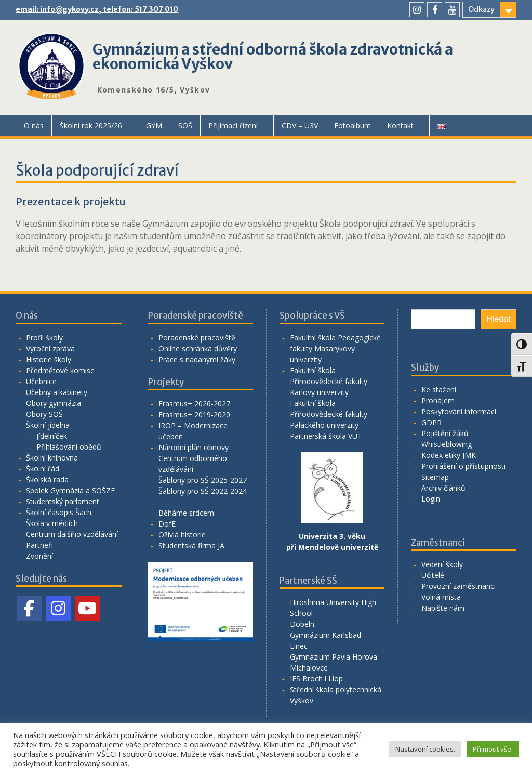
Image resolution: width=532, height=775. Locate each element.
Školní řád (43, 469)
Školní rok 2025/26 (91, 126)
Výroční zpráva (50, 349)
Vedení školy (442, 564)
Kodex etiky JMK (449, 455)
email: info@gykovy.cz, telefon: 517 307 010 (97, 9)
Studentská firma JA (191, 546)
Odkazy (481, 9)
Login (431, 499)
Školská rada (47, 480)
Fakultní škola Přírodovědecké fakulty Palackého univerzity (329, 414)
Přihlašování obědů (69, 447)
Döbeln (302, 624)
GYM (154, 126)
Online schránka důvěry (198, 349)
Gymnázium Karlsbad (325, 635)
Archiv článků (443, 488)
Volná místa (441, 597)
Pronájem (438, 400)
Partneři (39, 545)
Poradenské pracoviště (197, 338)
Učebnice (41, 381)
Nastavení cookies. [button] (425, 749)
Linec (299, 646)
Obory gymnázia (54, 403)
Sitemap (435, 477)
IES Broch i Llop (316, 679)
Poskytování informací (459, 411)
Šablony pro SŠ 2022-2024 (203, 491)
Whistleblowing (447, 444)
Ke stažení (439, 390)
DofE (167, 524)
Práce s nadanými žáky (197, 359)
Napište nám (443, 608)
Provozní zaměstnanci (458, 586)
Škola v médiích (52, 523)
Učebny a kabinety (57, 392)
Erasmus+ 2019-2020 (194, 415)
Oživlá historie (182, 535)
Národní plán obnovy (194, 447)
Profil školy (44, 338)
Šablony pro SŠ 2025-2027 (203, 480)
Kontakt (400, 126)
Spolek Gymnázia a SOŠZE (70, 490)
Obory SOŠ (44, 414)
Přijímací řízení (233, 126)
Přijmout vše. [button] (493, 749)
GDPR (431, 422)
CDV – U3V (300, 126)
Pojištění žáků (445, 433)
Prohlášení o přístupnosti (463, 466)
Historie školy (49, 359)
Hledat (498, 319)
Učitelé (433, 575)
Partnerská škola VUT (326, 436)
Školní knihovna (52, 458)
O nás (34, 126)
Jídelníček (52, 436)
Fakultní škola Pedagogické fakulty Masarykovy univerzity (335, 349)
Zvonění (39, 556)
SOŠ (185, 126)
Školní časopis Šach (59, 512)
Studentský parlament (63, 501)
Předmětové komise (60, 370)
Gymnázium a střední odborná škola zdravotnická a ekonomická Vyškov (273, 57)
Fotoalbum (353, 126)
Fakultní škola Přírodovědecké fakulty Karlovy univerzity (329, 381)
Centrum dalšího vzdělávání (72, 534)
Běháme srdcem (186, 513)
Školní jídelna (48, 425)
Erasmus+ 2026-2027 (194, 404)
